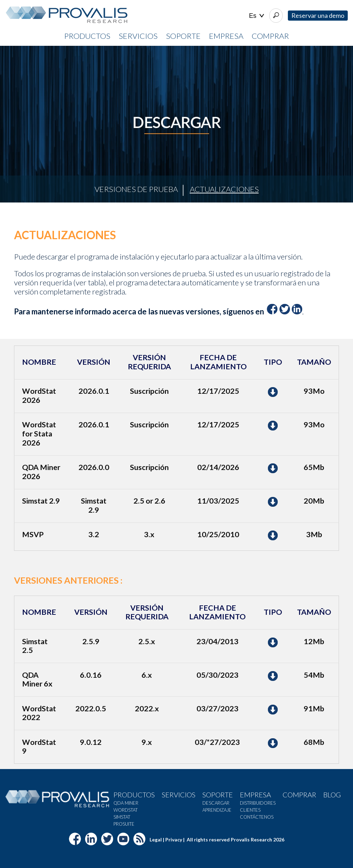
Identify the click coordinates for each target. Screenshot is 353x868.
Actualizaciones (224, 189)
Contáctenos (257, 817)
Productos (87, 36)
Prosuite (124, 824)
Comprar (270, 36)
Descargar (216, 803)
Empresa (226, 36)
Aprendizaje (217, 810)
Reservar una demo (318, 15)
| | (257, 16)
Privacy (174, 839)
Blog (332, 795)
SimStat (122, 817)
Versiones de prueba (136, 189)
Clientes (250, 810)
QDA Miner (126, 803)
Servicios (138, 36)
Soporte (183, 36)
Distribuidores (258, 803)
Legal (156, 839)
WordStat (126, 810)
